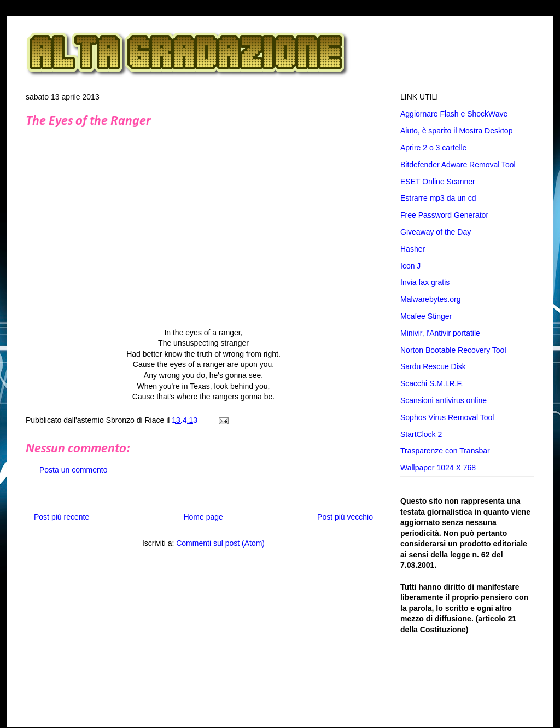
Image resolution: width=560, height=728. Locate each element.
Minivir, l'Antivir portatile (440, 333)
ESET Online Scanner (438, 182)
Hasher (413, 249)
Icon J (410, 266)
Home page (203, 517)
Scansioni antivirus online (444, 400)
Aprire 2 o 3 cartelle (433, 148)
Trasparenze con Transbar (445, 451)
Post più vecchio (345, 517)
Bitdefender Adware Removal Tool (458, 165)
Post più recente (62, 517)
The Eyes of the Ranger (88, 121)
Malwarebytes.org (431, 299)
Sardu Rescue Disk (433, 366)
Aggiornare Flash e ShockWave (454, 114)
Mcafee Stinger (426, 316)
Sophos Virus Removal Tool (447, 417)
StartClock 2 (421, 434)
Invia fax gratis (425, 282)
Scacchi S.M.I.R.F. (431, 383)
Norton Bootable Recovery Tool (453, 350)
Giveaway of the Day (436, 232)
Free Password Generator (444, 215)
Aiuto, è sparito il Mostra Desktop (456, 131)
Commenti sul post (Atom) (220, 543)
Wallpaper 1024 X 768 (438, 468)
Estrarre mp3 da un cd (438, 198)
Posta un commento (74, 470)
